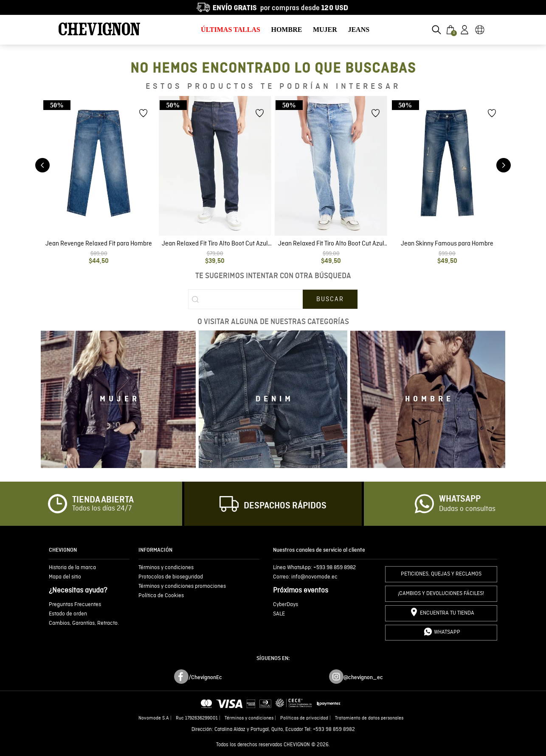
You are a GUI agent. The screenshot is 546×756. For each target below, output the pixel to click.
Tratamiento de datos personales (369, 718)
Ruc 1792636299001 (197, 718)
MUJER (325, 30)
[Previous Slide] (42, 165)
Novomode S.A (154, 718)
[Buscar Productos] (330, 299)
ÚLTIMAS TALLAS (231, 30)
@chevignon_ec (363, 677)
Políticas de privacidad (304, 718)
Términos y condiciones (249, 718)
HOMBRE (286, 30)
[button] (436, 30)
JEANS (359, 30)
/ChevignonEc (205, 677)
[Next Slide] (504, 165)
